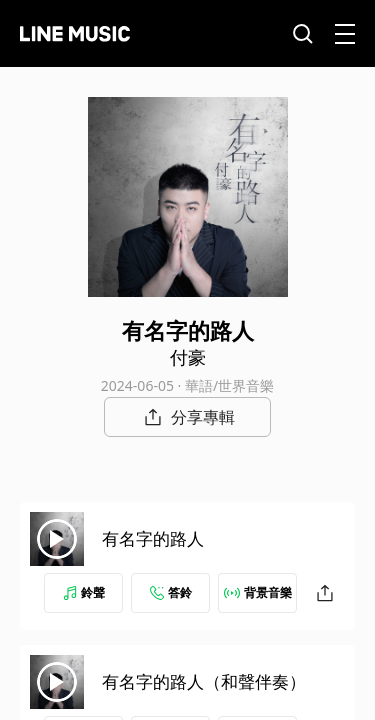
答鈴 (171, 592)
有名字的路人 (153, 538)
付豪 (188, 357)
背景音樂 (258, 592)
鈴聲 (84, 592)
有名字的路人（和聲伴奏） (204, 681)
